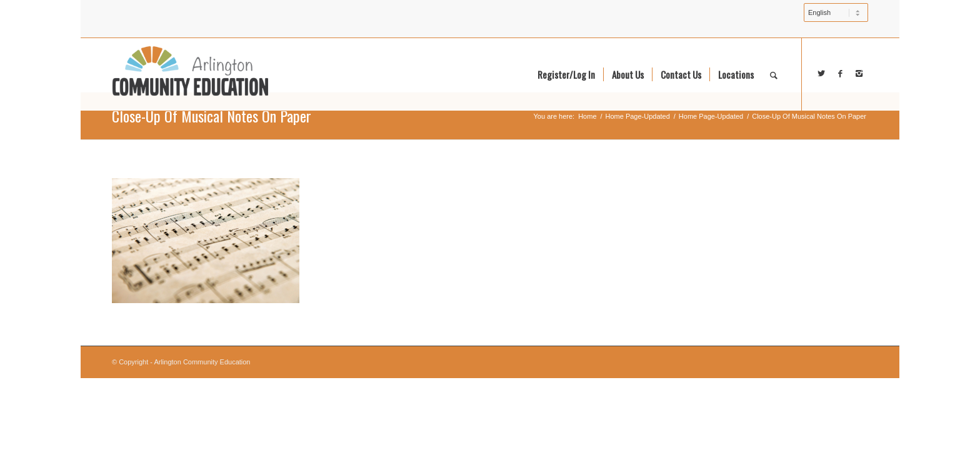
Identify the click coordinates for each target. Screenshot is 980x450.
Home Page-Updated (638, 116)
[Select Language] (836, 12)
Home (587, 116)
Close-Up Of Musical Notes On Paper (212, 116)
